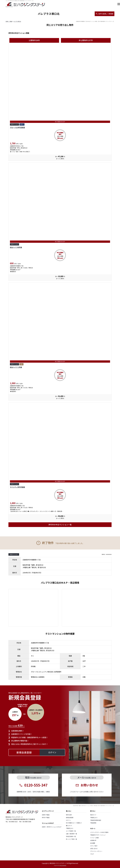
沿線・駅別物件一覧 (71, 834)
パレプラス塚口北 (17, 21)
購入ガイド (69, 826)
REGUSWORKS (63, 865)
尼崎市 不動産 (9, 21)
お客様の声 (93, 840)
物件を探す (69, 815)
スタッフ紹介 (94, 846)
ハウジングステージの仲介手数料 (99, 832)
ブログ (92, 854)
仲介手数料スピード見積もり (74, 823)
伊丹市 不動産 (46, 817)
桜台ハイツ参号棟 (16, 247)
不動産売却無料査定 (96, 820)
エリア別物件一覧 (71, 831)
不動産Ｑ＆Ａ (70, 828)
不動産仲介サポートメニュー (98, 835)
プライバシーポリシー (96, 851)
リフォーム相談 (94, 838)
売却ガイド (93, 815)
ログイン (68, 820)
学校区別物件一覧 (71, 836)
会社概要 (93, 843)
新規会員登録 (70, 817)
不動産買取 (93, 823)
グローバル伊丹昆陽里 (17, 128)
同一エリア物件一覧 (71, 839)
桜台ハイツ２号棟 (16, 367)
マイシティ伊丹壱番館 (17, 487)
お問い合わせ (94, 848)
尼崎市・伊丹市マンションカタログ (52, 827)
